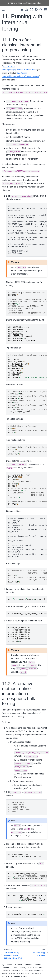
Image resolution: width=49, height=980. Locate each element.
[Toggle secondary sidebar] (46, 9)
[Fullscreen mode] (31, 9)
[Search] (41, 9)
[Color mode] (36, 9)
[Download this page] (27, 10)
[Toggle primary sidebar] (3, 10)
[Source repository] (22, 10)
